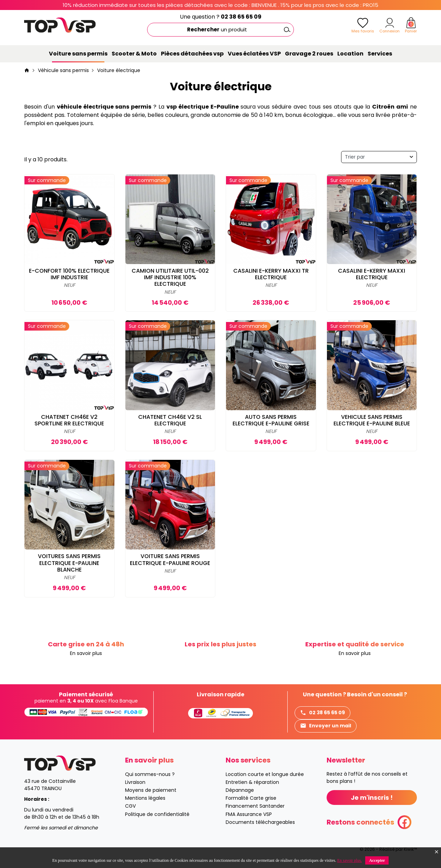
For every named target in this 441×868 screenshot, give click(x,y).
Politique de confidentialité (157, 814)
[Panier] (411, 23)
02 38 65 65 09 (241, 17)
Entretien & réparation (252, 782)
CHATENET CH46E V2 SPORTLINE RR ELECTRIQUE (69, 420)
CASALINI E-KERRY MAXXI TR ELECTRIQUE (271, 274)
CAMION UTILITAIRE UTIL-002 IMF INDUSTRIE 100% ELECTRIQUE (170, 277)
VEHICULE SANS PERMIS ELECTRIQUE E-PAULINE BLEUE (372, 420)
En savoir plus (86, 653)
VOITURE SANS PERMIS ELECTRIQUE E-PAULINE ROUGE (170, 559)
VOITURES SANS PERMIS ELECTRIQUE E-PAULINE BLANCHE (69, 563)
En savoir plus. (350, 860)
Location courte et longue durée (265, 774)
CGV (130, 806)
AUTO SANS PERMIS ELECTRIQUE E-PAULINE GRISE (271, 420)
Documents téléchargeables (260, 822)
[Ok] (287, 30)
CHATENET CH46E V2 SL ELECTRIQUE (170, 420)
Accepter (377, 860)
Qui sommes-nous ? (150, 774)
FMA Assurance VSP (249, 814)
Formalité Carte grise (251, 798)
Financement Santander (255, 806)
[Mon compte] (390, 23)
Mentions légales (145, 798)
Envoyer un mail (326, 726)
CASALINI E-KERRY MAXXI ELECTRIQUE (372, 274)
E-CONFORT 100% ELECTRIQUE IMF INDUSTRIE (69, 274)
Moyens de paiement (151, 790)
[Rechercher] (220, 30)
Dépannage (240, 790)
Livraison (135, 782)
